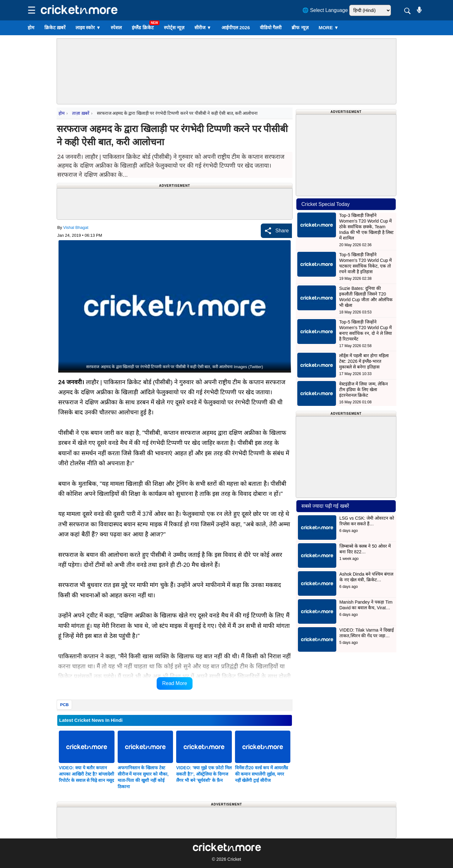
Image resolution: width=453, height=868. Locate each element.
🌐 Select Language (325, 10)
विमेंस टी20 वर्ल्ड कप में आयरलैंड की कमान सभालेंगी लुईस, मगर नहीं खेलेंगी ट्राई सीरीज (261, 774)
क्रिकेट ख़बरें (55, 28)
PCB (64, 705)
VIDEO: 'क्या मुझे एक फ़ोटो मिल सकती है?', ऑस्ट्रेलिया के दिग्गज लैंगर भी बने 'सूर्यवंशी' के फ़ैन (204, 774)
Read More (174, 683)
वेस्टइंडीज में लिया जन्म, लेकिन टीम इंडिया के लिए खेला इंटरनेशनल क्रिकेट (363, 390)
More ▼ (329, 28)
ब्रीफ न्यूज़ (300, 28)
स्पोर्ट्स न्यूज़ (174, 28)
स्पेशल (116, 28)
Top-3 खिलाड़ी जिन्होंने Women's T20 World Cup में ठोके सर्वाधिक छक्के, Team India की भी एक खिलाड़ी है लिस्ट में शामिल (366, 227)
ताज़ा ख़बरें (81, 113)
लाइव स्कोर (88, 28)
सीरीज (203, 28)
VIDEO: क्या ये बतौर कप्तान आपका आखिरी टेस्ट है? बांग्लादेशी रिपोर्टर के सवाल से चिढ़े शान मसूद (87, 774)
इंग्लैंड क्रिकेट (143, 28)
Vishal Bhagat (76, 227)
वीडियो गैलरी (271, 28)
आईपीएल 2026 (236, 28)
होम (31, 28)
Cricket (234, 859)
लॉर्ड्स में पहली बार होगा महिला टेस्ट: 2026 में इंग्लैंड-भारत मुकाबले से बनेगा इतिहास (364, 361)
